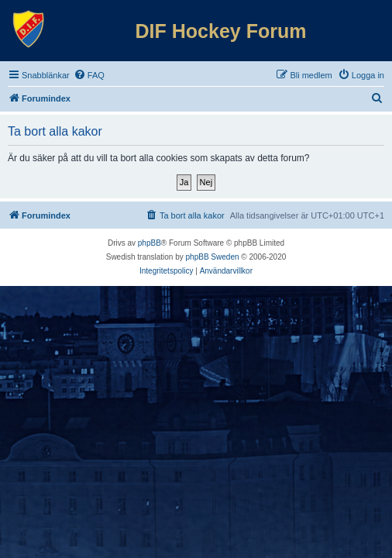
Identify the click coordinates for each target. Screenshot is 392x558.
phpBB (150, 243)
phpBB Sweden (213, 257)
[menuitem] (89, 75)
